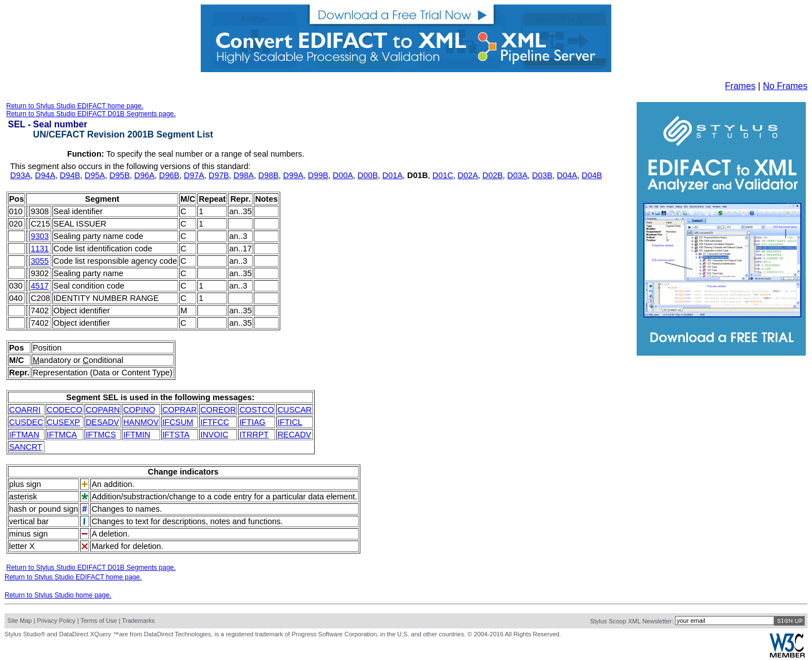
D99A (293, 175)
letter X (22, 546)
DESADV (102, 422)
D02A (468, 175)
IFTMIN (136, 435)
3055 (39, 261)
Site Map (19, 621)
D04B (592, 175)
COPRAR (180, 410)
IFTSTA (176, 435)
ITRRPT (254, 435)
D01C (443, 175)
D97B (219, 175)
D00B (368, 175)
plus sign (25, 484)
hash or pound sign (43, 509)
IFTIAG (252, 422)
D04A (567, 175)
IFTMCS (101, 435)
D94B (70, 175)
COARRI (25, 410)
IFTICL (290, 422)
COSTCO (257, 410)
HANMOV (141, 422)
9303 (39, 236)
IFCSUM (178, 422)
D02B (493, 175)
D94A (45, 175)
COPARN (103, 410)
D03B (542, 175)
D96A (144, 175)
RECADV (294, 435)
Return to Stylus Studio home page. (58, 595)
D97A (194, 175)
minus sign (28, 534)
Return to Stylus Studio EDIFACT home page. (75, 106)
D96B (169, 175)
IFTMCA (62, 435)
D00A (343, 175)
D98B (268, 175)
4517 (39, 286)
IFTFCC (215, 422)
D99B (318, 175)
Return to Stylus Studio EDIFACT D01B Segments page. (91, 114)
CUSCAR (295, 410)
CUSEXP (63, 422)
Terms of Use (99, 621)
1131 (39, 249)
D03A (518, 175)
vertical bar (29, 521)
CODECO (65, 410)
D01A (392, 175)
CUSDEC (26, 422)
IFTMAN (24, 435)
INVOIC (214, 435)
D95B (120, 175)
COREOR (218, 410)
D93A (20, 175)
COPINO (139, 410)
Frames (740, 86)
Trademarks (138, 621)
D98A (244, 175)
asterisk (23, 497)
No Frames (785, 86)
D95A (95, 175)
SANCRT (26, 447)
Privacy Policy (56, 621)
